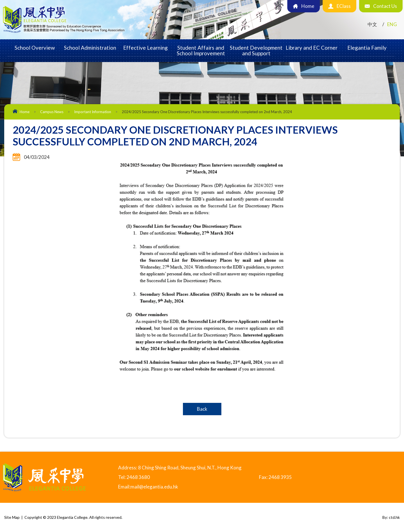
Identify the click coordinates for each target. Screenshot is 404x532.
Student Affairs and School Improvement (201, 50)
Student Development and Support (256, 50)
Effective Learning (145, 48)
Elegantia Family (367, 48)
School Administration (90, 48)
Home (25, 112)
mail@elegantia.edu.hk (154, 487)
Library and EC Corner (312, 48)
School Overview (35, 48)
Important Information (93, 112)
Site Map (12, 517)
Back (202, 409)
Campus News (52, 112)
